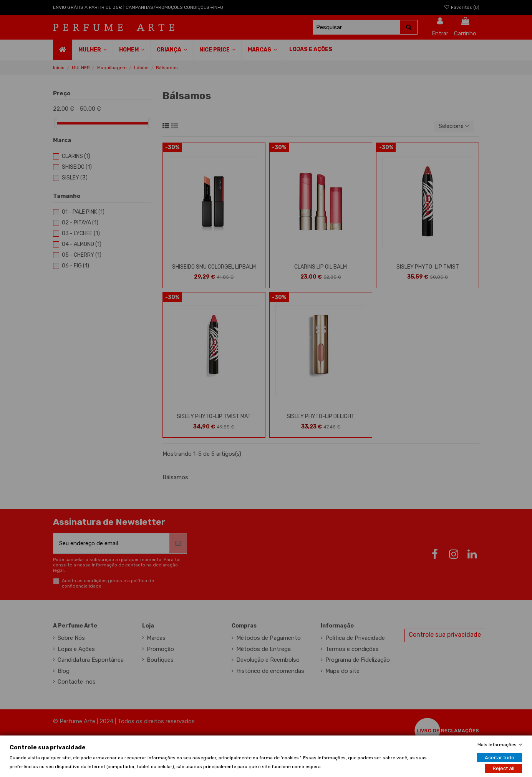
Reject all (504, 768)
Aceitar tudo (500, 757)
